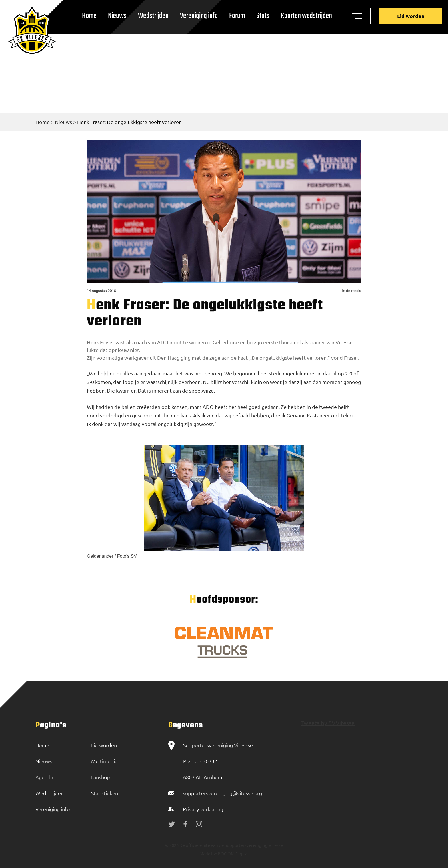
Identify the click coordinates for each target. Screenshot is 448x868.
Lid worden (411, 16)
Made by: (208, 854)
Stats (263, 16)
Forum (237, 16)
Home (89, 16)
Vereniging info (199, 16)
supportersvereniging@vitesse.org (222, 793)
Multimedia (104, 761)
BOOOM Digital (233, 854)
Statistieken (105, 793)
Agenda (44, 777)
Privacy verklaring (203, 809)
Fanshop (101, 777)
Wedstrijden (153, 16)
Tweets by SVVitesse (328, 723)
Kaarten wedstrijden (306, 16)
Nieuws (117, 16)
